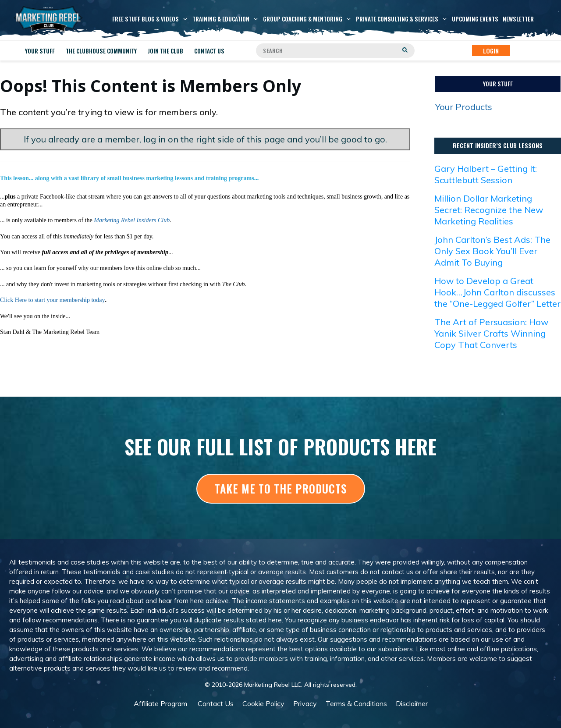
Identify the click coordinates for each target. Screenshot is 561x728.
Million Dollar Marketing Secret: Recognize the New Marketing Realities (489, 210)
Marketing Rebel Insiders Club (132, 220)
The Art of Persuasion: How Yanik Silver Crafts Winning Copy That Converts (491, 333)
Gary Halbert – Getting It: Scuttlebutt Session (486, 174)
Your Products (464, 107)
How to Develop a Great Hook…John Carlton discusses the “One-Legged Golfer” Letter (497, 292)
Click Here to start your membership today (53, 300)
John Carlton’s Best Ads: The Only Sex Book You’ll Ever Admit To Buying (492, 251)
